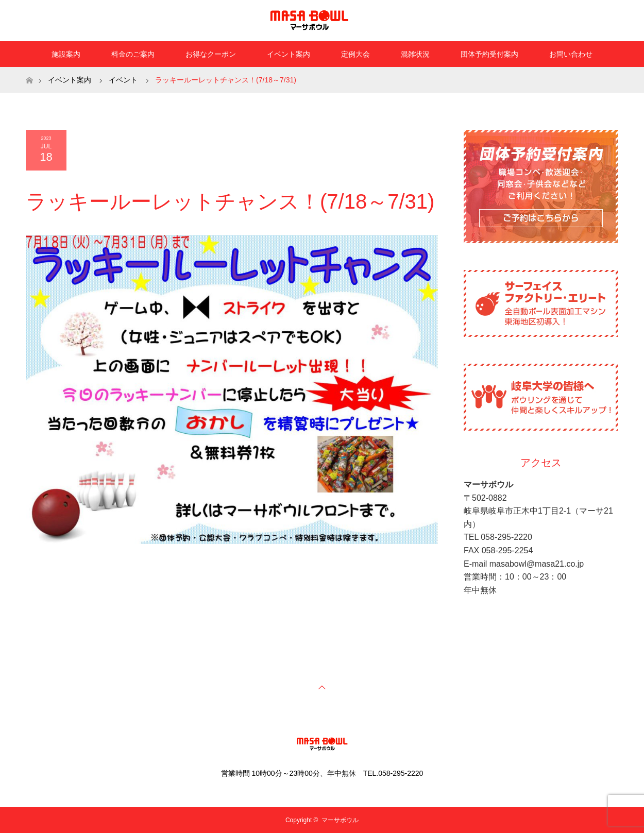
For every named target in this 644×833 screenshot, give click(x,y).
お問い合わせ (571, 54)
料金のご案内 (133, 54)
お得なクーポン (211, 54)
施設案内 (66, 54)
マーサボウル (340, 820)
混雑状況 (415, 54)
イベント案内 (289, 54)
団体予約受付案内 (489, 54)
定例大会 (355, 54)
